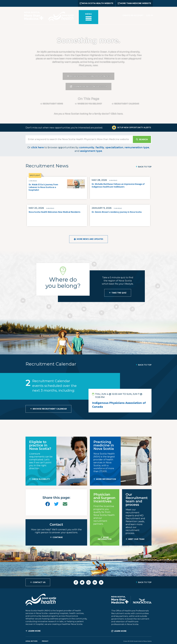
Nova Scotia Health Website (96, 3)
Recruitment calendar (127, 104)
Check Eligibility (41, 479)
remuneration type (137, 147)
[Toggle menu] (88, 17)
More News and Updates (90, 239)
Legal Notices (31, 641)
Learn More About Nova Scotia (90, 87)
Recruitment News (53, 104)
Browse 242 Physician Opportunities (90, 76)
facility (100, 147)
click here (37, 147)
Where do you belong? (90, 104)
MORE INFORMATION (106, 479)
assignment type (91, 151)
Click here (117, 114)
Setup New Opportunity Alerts (134, 128)
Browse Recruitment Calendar (50, 409)
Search (143, 139)
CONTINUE (58, 537)
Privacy (45, 641)
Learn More (34, 631)
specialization (114, 147)
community (87, 147)
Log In (150, 15)
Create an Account (133, 15)
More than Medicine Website (134, 3)
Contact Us (39, 582)
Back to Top (145, 167)
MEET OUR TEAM (136, 539)
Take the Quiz (119, 293)
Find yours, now (88, 65)
